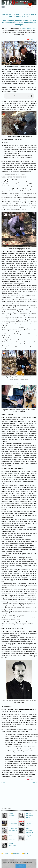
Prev (34, 782)
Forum (26, 854)
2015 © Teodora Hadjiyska (11, 863)
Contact (6, 854)
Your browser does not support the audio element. (19, 96)
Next (4, 782)
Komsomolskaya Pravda (29, 28)
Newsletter (16, 854)
